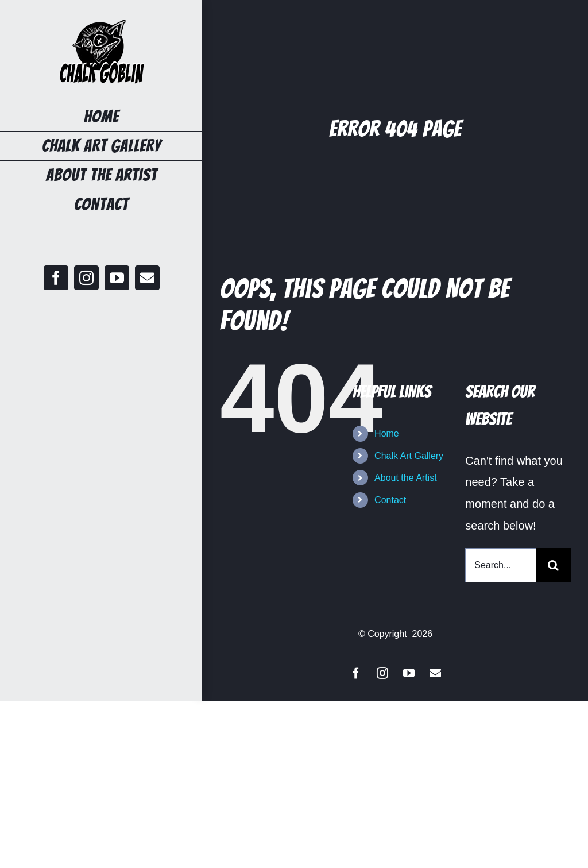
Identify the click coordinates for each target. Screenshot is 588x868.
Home (387, 433)
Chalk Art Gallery (409, 456)
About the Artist (406, 478)
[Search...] (501, 565)
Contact (390, 500)
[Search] (554, 565)
